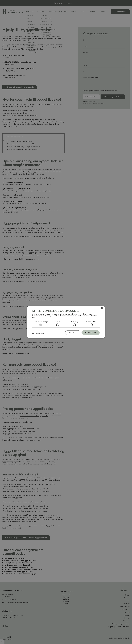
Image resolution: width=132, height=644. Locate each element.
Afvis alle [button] (73, 333)
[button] (38, 333)
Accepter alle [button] (91, 333)
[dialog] (66, 322)
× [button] (102, 308)
